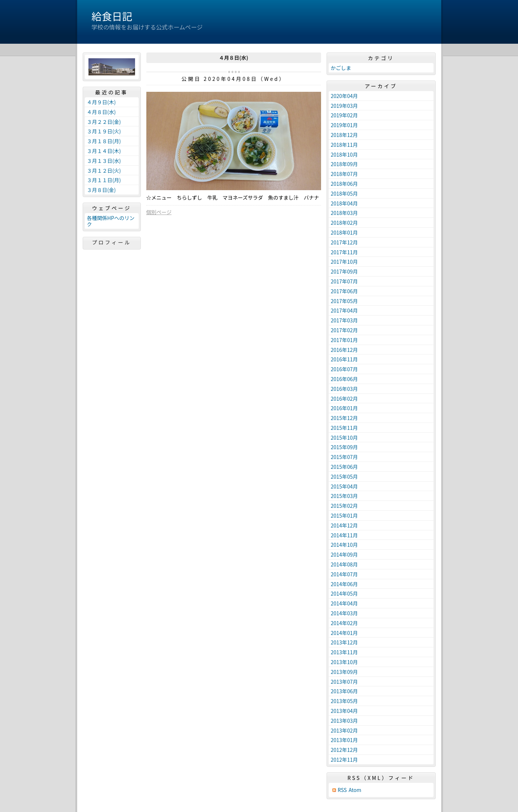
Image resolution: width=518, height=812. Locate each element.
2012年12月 (345, 750)
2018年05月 (345, 193)
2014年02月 (345, 623)
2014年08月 (345, 564)
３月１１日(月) (104, 180)
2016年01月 (345, 408)
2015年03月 (345, 496)
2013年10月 (345, 662)
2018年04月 (345, 203)
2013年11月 (345, 652)
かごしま (341, 68)
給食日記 (112, 16)
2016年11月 (345, 359)
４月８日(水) (101, 112)
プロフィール (112, 242)
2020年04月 (345, 96)
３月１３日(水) (104, 161)
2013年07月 (345, 682)
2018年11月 (345, 145)
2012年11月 (345, 760)
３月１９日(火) (104, 131)
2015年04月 (345, 486)
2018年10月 (345, 154)
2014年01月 (345, 633)
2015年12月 (345, 418)
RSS (342, 790)
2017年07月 (345, 281)
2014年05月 (345, 593)
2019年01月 (345, 125)
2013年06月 (345, 691)
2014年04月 (345, 603)
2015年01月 (345, 515)
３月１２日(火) (104, 170)
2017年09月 (345, 271)
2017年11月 (345, 252)
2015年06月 (345, 467)
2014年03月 (345, 613)
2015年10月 (345, 438)
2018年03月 (345, 213)
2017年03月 (345, 320)
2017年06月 (345, 291)
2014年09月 (345, 554)
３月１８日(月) (104, 141)
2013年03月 (345, 721)
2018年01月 (345, 232)
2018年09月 (345, 164)
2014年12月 (345, 525)
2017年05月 (345, 301)
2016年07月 (345, 369)
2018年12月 (345, 135)
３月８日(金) (101, 190)
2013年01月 (345, 740)
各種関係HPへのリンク (111, 221)
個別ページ (159, 212)
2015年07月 (345, 457)
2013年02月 (345, 730)
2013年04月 (345, 711)
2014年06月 (345, 584)
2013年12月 (345, 642)
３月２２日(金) (104, 122)
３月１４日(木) (104, 151)
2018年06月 (345, 184)
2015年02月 (345, 506)
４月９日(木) (101, 102)
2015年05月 (345, 476)
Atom (355, 790)
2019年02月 (345, 115)
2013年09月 (345, 672)
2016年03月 (345, 389)
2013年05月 (345, 701)
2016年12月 (345, 350)
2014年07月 (345, 574)
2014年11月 (345, 535)
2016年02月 (345, 399)
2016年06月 (345, 379)
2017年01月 (345, 340)
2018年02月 (345, 223)
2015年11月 (345, 428)
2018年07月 (345, 174)
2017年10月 (345, 262)
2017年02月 (345, 330)
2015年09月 (345, 447)
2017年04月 (345, 310)
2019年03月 (345, 106)
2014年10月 (345, 545)
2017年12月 (345, 242)
